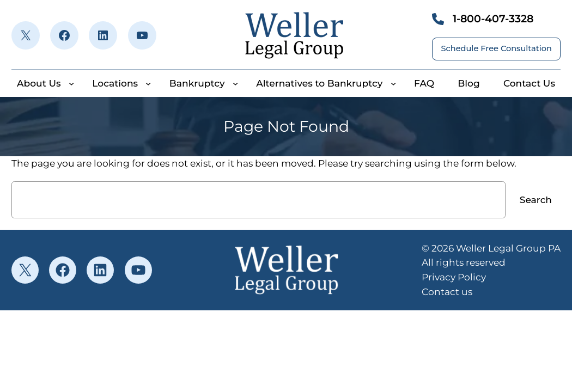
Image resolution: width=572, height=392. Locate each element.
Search (536, 200)
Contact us (447, 292)
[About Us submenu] (71, 83)
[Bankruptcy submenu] (235, 83)
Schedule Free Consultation (496, 48)
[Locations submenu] (148, 83)
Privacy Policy (454, 277)
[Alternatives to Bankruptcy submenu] (393, 83)
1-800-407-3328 (493, 19)
